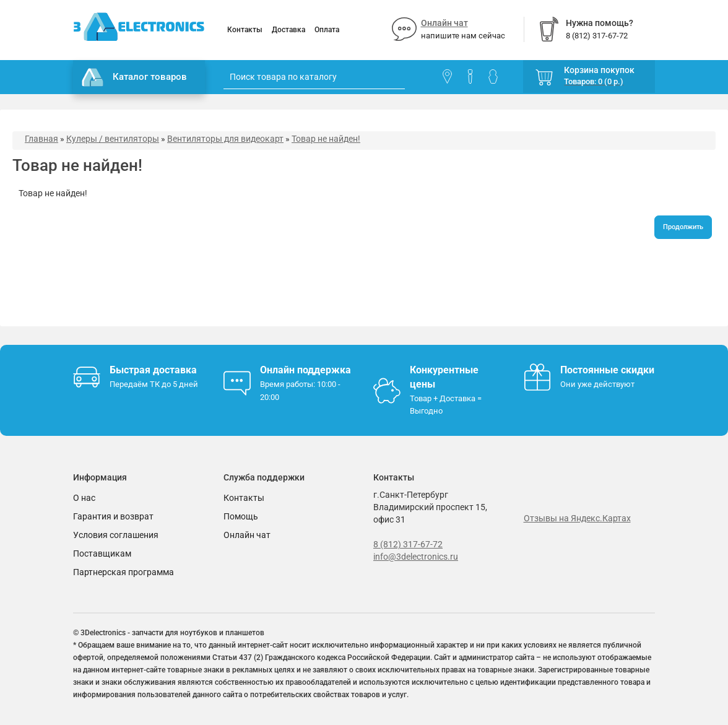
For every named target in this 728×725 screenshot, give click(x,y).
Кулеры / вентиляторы (113, 139)
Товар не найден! (326, 139)
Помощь (241, 516)
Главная (41, 139)
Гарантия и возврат (113, 516)
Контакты (245, 30)
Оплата (327, 30)
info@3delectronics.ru (416, 557)
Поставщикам (102, 554)
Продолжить (683, 227)
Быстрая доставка (153, 370)
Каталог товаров (134, 77)
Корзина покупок (599, 70)
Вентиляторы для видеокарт (225, 139)
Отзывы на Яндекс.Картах (577, 518)
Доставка (288, 30)
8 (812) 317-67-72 (408, 544)
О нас (84, 498)
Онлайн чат (444, 23)
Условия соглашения (116, 535)
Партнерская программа (123, 572)
